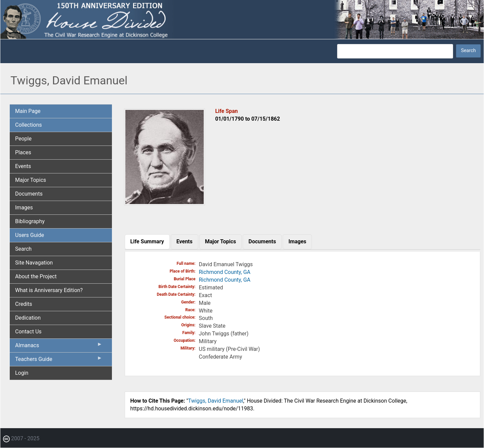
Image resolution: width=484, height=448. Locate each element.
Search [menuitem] (23, 249)
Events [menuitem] (23, 166)
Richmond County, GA (225, 272)
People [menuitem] (23, 139)
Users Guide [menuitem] (30, 235)
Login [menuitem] (22, 373)
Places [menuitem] (23, 152)
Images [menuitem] (24, 208)
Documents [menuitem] (29, 194)
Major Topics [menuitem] (31, 180)
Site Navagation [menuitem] (34, 263)
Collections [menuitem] (29, 125)
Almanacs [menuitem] (59, 347)
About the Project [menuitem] (36, 276)
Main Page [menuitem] (28, 111)
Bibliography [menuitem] (30, 221)
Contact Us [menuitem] (28, 332)
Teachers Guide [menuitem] (59, 361)
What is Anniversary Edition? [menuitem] (49, 290)
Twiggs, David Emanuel (216, 401)
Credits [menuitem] (24, 304)
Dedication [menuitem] (28, 318)
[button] (165, 203)
